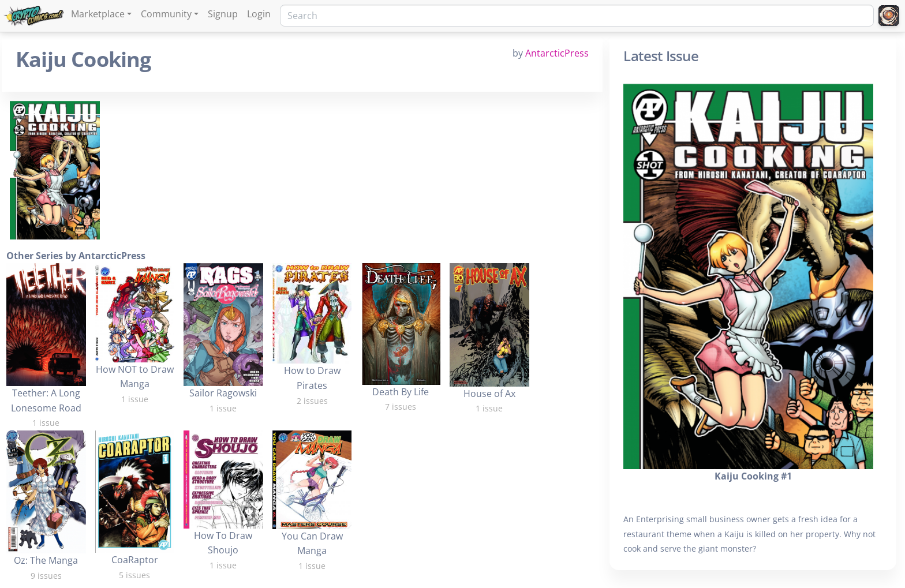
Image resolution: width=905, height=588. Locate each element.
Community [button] (166, 14)
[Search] (577, 16)
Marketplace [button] (98, 14)
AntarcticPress (557, 53)
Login (259, 14)
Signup (223, 14)
